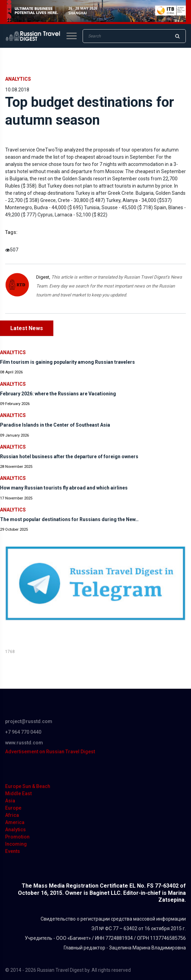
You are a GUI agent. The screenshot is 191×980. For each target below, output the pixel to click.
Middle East (18, 793)
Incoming (16, 844)
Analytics (18, 79)
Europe (13, 808)
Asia (10, 801)
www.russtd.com (24, 743)
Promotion (17, 837)
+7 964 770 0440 (23, 732)
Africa (12, 815)
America (15, 822)
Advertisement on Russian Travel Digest (50, 752)
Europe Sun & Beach (28, 786)
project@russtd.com (29, 721)
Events (13, 851)
